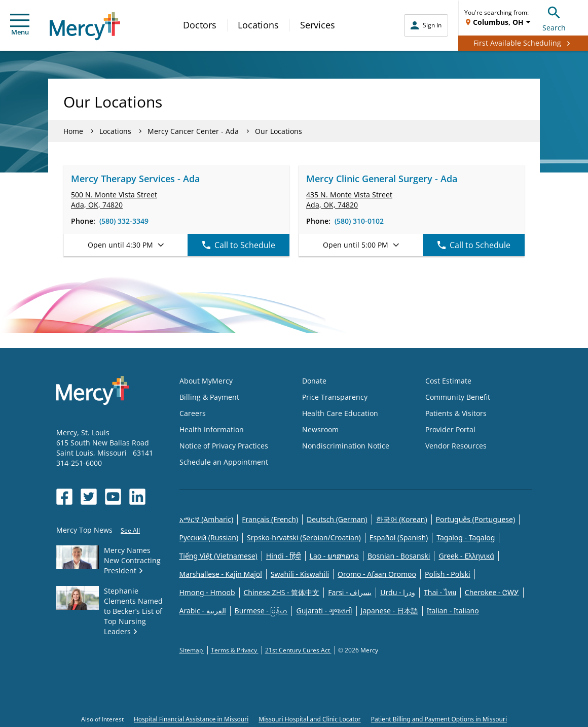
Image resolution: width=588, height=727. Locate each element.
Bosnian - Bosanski (399, 556)
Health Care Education (340, 413)
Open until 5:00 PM (361, 245)
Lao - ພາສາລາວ (334, 556)
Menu (20, 25)
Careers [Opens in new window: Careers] (193, 413)
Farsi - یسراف (350, 592)
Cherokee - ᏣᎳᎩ (492, 592)
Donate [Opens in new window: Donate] (314, 381)
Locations (258, 25)
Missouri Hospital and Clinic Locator (309, 719)
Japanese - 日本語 (390, 611)
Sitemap (192, 650)
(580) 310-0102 (359, 221)
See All (130, 530)
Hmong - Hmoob (207, 592)
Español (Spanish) (399, 538)
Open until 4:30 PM (126, 245)
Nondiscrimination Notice (346, 446)
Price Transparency (335, 397)
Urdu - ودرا (398, 592)
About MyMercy (206, 381)
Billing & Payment (209, 397)
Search (554, 18)
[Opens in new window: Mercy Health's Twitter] (89, 497)
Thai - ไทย (440, 592)
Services (318, 25)
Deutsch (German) (337, 519)
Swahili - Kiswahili (300, 574)
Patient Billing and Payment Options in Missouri (439, 719)
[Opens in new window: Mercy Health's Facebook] (64, 497)
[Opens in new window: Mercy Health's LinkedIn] (137, 497)
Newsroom (320, 429)
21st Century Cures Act (298, 650)
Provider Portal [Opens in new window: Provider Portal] (450, 429)
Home (73, 131)
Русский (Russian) (209, 538)
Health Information (212, 429)
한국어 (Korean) (402, 519)
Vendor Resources (456, 446)
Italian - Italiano (453, 611)
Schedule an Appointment (224, 462)
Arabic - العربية (203, 611)
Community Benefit (458, 397)
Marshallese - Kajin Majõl (221, 574)
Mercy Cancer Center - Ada (193, 131)
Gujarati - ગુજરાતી (324, 611)
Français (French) (270, 519)
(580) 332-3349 (124, 221)
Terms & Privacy (235, 650)
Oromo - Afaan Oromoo (377, 574)
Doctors (200, 25)
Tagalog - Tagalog (466, 538)
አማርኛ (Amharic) (207, 519)
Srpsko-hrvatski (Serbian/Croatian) (304, 538)
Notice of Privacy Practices (224, 446)
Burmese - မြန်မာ (261, 611)
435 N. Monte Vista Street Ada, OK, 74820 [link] (349, 200)
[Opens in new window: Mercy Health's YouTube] (113, 497)
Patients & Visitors (456, 413)
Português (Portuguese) (476, 519)
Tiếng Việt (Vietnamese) (218, 556)
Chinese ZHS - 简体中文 (282, 592)
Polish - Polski (448, 574)
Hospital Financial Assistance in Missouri (191, 719)
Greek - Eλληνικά (466, 556)
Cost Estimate (448, 381)
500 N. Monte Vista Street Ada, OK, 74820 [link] (114, 200)
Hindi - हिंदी (284, 556)
